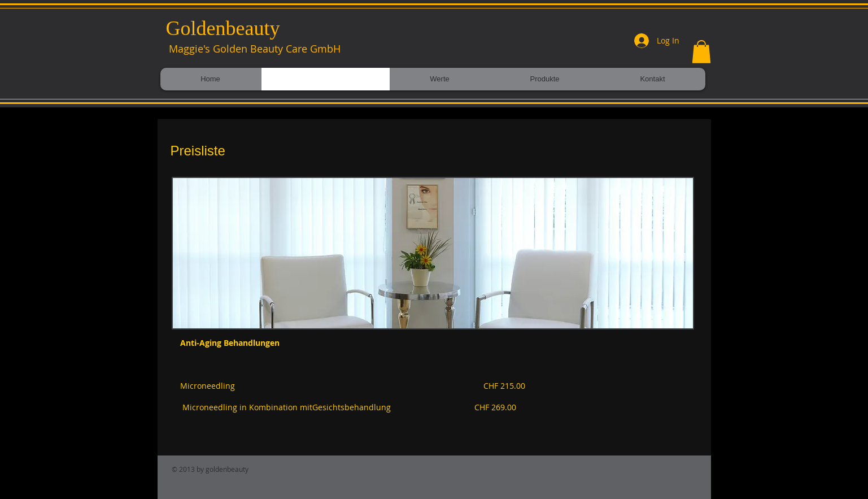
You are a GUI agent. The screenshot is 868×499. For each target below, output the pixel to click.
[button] (701, 52)
